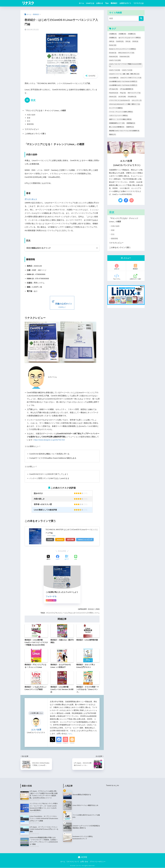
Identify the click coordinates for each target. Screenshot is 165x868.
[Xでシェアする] (49, 557)
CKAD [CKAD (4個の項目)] (135, 41)
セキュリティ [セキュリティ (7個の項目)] (137, 100)
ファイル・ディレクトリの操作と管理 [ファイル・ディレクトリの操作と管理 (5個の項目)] (121, 112)
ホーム (81, 3)
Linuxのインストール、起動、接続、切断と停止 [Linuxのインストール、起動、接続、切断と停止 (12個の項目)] (124, 74)
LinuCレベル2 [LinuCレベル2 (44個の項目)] (115, 70)
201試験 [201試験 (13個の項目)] (132, 34)
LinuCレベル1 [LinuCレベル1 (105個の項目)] (115, 60)
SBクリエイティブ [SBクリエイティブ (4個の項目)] (134, 93)
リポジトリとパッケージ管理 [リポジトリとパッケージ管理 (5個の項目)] (118, 116)
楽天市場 (72, 539)
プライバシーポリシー (98, 862)
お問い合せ (84, 862)
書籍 (98, 609)
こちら (69, 733)
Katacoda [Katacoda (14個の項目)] (113, 57)
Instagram (65, 743)
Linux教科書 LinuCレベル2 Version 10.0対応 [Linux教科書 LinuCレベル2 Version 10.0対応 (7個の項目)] (123, 85)
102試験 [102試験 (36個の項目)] (122, 34)
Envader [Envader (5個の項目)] (113, 53)
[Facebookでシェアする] (58, 557)
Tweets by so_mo (112, 785)
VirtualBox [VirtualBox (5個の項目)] (132, 97)
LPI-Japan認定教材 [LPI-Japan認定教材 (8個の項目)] (127, 89)
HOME (83, 857)
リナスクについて (73, 862)
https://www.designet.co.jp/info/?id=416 (50, 440)
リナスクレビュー (32, 129)
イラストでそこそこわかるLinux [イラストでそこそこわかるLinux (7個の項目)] (119, 100)
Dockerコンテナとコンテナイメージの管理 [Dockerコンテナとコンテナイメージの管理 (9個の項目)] (122, 49)
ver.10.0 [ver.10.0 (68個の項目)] (122, 97)
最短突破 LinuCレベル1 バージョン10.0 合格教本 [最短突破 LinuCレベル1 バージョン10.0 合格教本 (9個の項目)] (124, 131)
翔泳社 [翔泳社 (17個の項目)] (112, 134)
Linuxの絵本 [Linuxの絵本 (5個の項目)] (114, 78)
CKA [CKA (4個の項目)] (128, 41)
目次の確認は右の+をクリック (39, 248)
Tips (107, 3)
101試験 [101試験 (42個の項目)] (113, 34)
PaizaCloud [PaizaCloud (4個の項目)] (114, 93)
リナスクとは (138, 3)
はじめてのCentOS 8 (78, 613)
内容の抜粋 (31, 115)
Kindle (50, 539)
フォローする (51, 596)
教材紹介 (114, 3)
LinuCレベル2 (62, 613)
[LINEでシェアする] (76, 557)
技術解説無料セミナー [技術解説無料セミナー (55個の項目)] (117, 123)
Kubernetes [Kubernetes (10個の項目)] (125, 57)
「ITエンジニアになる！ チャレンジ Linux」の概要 (45, 111)
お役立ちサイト (125, 3)
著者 (29, 118)
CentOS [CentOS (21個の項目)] (120, 41)
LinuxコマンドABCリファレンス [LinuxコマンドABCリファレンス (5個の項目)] (131, 78)
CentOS (51, 613)
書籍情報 (30, 124)
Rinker (54, 535)
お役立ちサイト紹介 (135, 277)
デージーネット (31, 199)
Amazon (61, 539)
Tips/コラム (117, 277)
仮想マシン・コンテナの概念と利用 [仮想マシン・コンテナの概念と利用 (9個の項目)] (120, 119)
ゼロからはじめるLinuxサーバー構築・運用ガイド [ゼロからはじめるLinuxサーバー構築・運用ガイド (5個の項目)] (124, 104)
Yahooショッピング (87, 539)
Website (72, 743)
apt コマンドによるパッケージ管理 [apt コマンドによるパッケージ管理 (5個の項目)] (130, 38)
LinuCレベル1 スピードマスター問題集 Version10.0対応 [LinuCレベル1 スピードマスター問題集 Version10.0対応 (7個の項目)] (125, 65)
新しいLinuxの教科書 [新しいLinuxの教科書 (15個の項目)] (117, 127)
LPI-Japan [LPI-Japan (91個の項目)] (114, 89)
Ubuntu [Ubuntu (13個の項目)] (113, 97)
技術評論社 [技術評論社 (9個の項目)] (131, 123)
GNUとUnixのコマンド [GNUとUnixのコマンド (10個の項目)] (126, 53)
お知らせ (100, 3)
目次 (29, 121)
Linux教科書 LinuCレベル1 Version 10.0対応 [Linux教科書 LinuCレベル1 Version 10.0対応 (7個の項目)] (123, 81)
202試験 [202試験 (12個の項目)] (113, 38)
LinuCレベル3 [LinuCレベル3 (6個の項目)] (127, 70)
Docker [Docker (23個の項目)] (113, 45)
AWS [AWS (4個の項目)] (112, 41)
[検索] (141, 18)
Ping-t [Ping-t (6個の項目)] (123, 93)
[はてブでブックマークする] (67, 557)
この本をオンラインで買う (35, 134)
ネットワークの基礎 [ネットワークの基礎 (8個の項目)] (116, 108)
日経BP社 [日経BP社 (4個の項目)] (130, 127)
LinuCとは (90, 3)
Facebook (59, 743)
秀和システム (94, 613)
